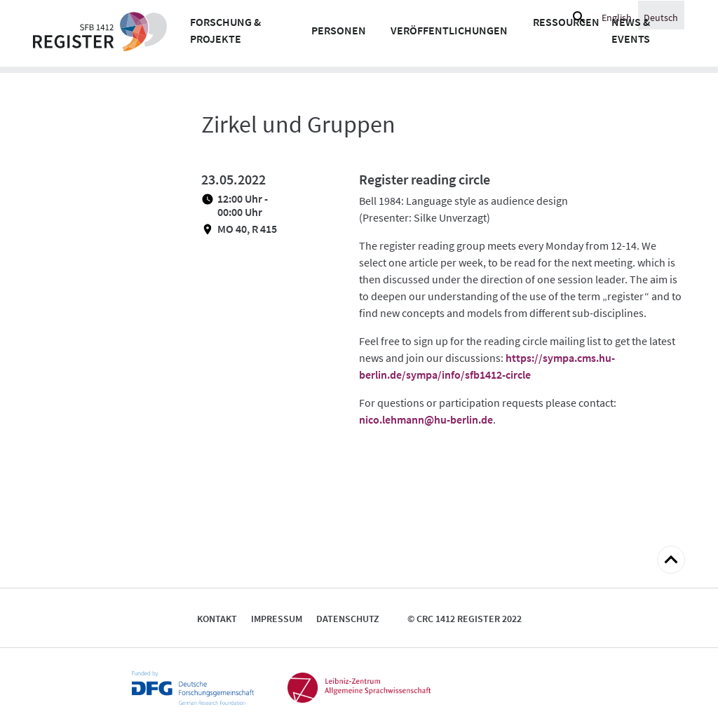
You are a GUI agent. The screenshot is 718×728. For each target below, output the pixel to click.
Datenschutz (348, 619)
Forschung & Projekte (225, 30)
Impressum (277, 619)
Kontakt (217, 619)
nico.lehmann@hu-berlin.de (426, 419)
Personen (339, 30)
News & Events (631, 30)
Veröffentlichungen (449, 30)
